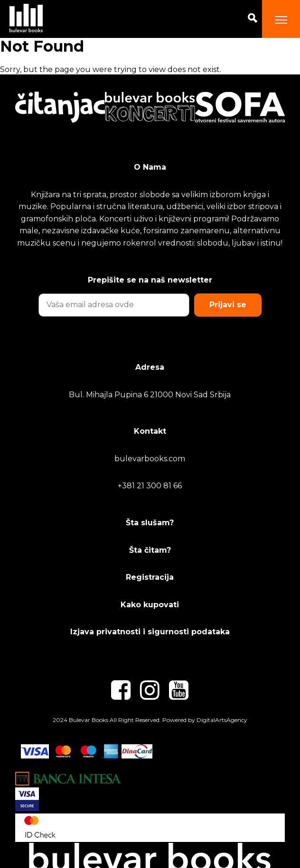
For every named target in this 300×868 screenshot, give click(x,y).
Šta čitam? (150, 550)
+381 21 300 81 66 (150, 486)
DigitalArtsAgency (222, 720)
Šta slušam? (150, 523)
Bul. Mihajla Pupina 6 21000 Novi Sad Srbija (150, 395)
